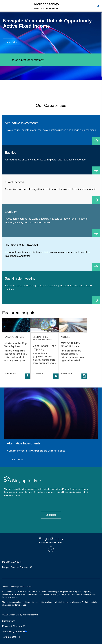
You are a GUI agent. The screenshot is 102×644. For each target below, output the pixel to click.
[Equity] (51, 160)
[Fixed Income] (51, 189)
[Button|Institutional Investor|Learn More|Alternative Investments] (17, 460)
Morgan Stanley (11, 562)
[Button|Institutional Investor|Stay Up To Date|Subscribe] (51, 515)
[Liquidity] (51, 221)
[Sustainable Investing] (51, 287)
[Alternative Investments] (51, 130)
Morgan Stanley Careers (15, 567)
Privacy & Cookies (12, 626)
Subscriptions (9, 621)
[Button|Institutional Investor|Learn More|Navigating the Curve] (12, 42)
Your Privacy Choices (15, 632)
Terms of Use (9, 637)
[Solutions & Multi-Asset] (51, 254)
